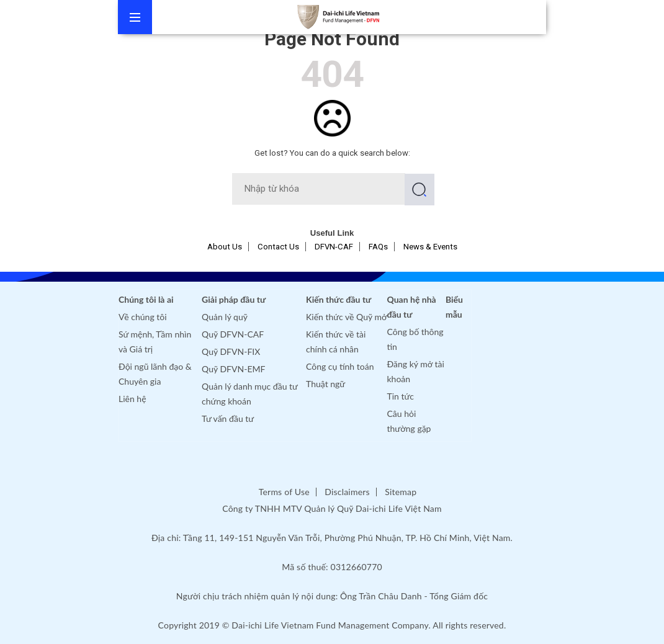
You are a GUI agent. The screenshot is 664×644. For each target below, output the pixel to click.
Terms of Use (284, 492)
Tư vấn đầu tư (228, 418)
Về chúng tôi (143, 317)
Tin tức (401, 396)
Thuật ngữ (325, 384)
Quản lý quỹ (225, 317)
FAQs (378, 247)
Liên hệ (132, 399)
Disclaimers (347, 492)
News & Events (430, 247)
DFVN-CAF (334, 247)
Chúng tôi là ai (146, 299)
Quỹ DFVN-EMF (233, 369)
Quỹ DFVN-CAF (233, 334)
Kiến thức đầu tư (339, 299)
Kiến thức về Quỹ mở (346, 317)
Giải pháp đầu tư (234, 299)
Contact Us (278, 247)
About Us (225, 247)
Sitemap (401, 492)
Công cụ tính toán (340, 366)
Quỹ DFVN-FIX (231, 351)
